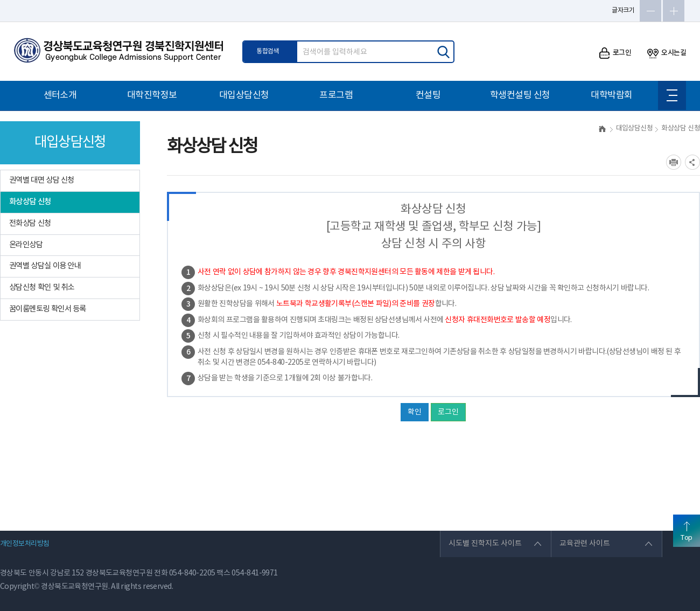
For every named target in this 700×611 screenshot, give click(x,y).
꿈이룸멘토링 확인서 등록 (48, 309)
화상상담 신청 (30, 202)
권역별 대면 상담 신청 (42, 180)
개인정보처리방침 (25, 544)
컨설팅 (428, 95)
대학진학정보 (152, 95)
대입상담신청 (244, 95)
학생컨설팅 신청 (520, 95)
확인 (415, 412)
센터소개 (60, 95)
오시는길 (667, 53)
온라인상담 (26, 245)
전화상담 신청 (30, 223)
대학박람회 (611, 95)
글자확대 (674, 11)
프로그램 (336, 95)
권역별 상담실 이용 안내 (45, 266)
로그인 (615, 53)
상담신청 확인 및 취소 (42, 287)
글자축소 (650, 11)
